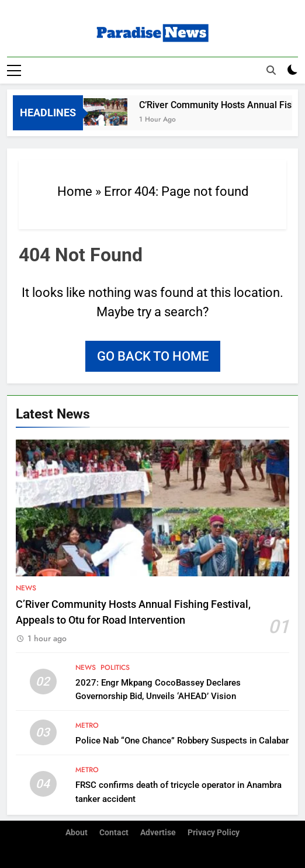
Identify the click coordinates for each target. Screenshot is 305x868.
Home (75, 191)
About (77, 833)
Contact (114, 833)
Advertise (158, 833)
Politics (115, 668)
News (26, 588)
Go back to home (153, 356)
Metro (87, 725)
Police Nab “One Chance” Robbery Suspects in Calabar (182, 741)
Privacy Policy (214, 833)
